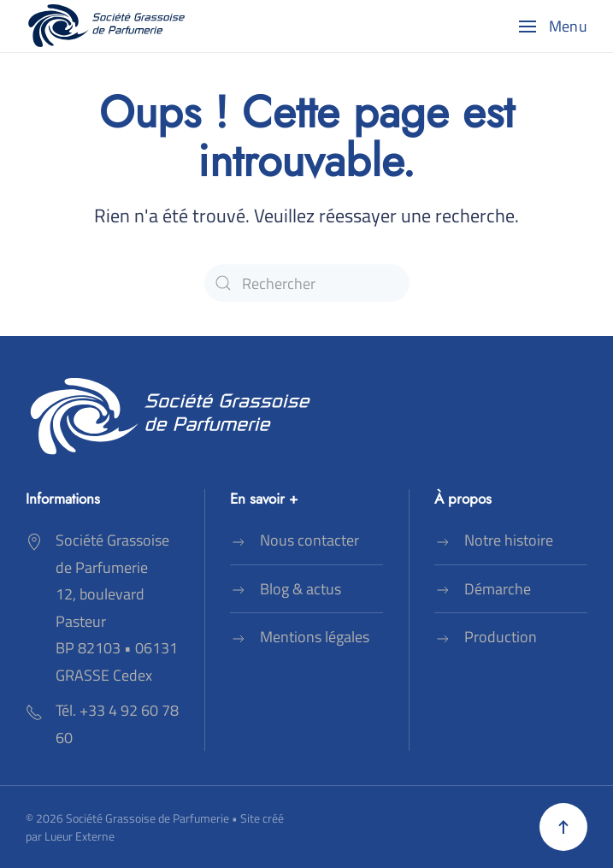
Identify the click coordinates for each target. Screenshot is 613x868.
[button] (553, 27)
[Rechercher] (307, 283)
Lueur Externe (80, 836)
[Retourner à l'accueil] (107, 26)
